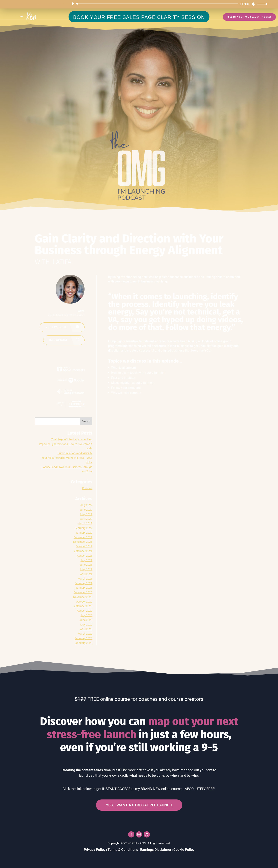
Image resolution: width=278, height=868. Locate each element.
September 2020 (82, 606)
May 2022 (86, 514)
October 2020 (84, 602)
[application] (168, 4)
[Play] (73, 4)
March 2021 (85, 579)
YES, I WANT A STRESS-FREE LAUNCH (139, 805)
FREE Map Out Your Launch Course (249, 17)
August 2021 (85, 556)
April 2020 (86, 629)
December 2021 (83, 537)
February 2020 (83, 638)
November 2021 (83, 542)
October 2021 (84, 546)
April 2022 (86, 519)
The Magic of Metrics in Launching (72, 439)
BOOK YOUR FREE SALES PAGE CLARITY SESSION (139, 17)
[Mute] (253, 4)
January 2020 (84, 643)
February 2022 (83, 528)
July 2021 (86, 560)
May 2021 (86, 569)
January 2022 (84, 533)
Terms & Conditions (123, 850)
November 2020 (83, 597)
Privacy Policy (95, 850)
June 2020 (86, 620)
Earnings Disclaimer (156, 850)
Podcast (87, 488)
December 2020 (83, 592)
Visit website (56, 327)
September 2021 (82, 551)
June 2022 (86, 510)
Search (86, 421)
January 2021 (84, 588)
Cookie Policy (184, 850)
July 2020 (86, 615)
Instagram (58, 340)
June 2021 (86, 565)
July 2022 (86, 505)
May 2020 (86, 625)
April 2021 (86, 574)
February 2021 (83, 583)
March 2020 (85, 634)
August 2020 (85, 611)
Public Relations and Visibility (75, 453)
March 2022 (85, 523)
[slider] (158, 4)
